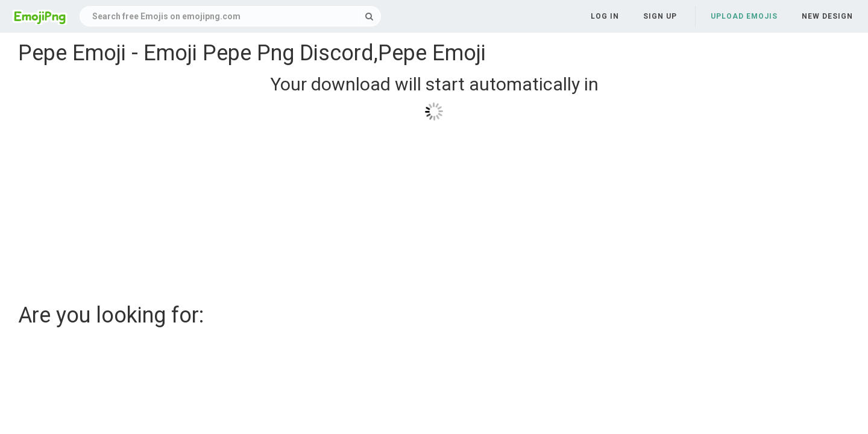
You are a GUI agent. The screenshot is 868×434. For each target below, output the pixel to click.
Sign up (660, 16)
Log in (605, 16)
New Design (827, 16)
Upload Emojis (744, 16)
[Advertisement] (380, 207)
